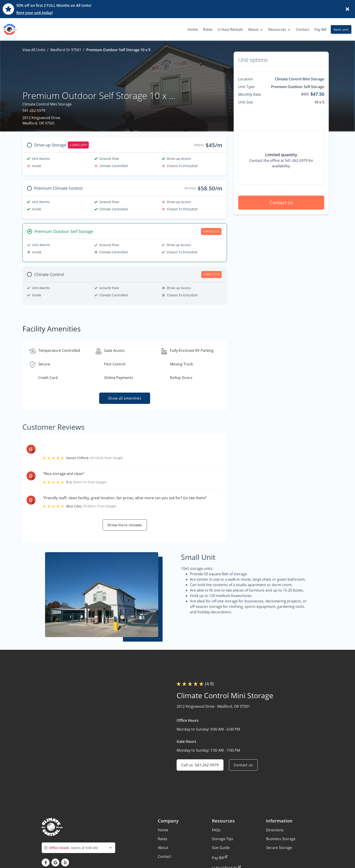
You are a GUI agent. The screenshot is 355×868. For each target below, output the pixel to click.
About (163, 848)
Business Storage (281, 839)
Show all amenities (125, 398)
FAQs (216, 830)
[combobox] (78, 848)
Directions (275, 830)
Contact (164, 856)
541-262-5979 (34, 110)
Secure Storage (279, 848)
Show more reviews (125, 525)
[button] (46, 862)
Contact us (281, 203)
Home (163, 830)
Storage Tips (223, 839)
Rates (163, 839)
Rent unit (341, 30)
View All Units (34, 50)
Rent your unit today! (35, 13)
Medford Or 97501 (66, 50)
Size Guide (221, 848)
